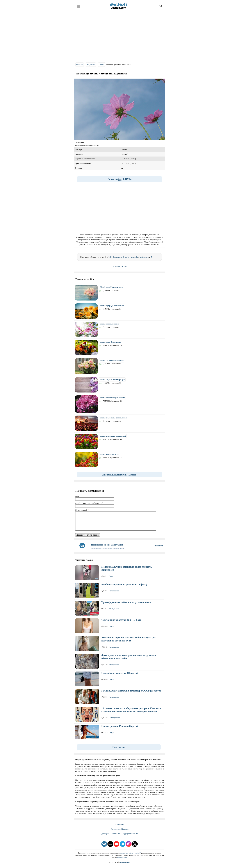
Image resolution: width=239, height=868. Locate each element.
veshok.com (122, 858)
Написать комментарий (90, 491)
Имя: (78, 496)
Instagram (144, 257)
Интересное (114, 591)
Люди (111, 626)
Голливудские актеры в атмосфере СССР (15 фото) (131, 691)
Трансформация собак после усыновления (126, 602)
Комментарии (120, 266)
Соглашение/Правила (120, 829)
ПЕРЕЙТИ (159, 546)
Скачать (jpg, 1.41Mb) (120, 179)
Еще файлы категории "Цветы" (119, 475)
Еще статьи (119, 747)
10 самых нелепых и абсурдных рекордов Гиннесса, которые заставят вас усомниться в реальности (132, 710)
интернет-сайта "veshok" (130, 853)
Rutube (126, 257)
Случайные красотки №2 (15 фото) (122, 620)
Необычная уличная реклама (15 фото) (124, 584)
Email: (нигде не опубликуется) (89, 503)
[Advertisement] (120, 37)
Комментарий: (82, 510)
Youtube (134, 257)
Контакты (120, 825)
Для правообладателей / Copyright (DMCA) (120, 833)
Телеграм (117, 257)
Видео (111, 576)
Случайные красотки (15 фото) (120, 673)
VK (110, 257)
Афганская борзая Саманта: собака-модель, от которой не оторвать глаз (129, 639)
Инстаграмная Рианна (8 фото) (120, 726)
